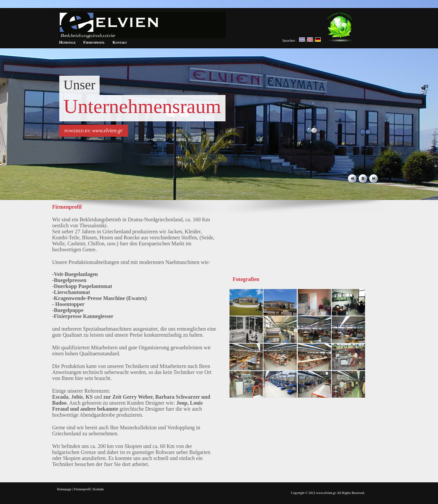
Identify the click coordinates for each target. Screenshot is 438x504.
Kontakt (120, 42)
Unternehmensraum (142, 106)
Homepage (68, 42)
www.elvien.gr (107, 130)
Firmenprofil (94, 42)
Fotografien (246, 279)
